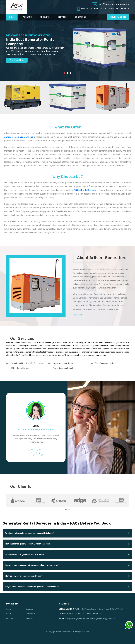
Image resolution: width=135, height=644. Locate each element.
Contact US (31, 614)
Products (45, 17)
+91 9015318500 (90, 9)
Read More (78, 315)
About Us (27, 17)
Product (9, 618)
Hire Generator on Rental (63, 363)
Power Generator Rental (63, 368)
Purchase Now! (17, 60)
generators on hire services (19, 137)
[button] (64, 73)
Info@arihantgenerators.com (110, 4)
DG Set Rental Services (85, 190)
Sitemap (30, 618)
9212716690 (107, 9)
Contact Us (80, 17)
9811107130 (122, 9)
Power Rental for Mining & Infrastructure (27, 363)
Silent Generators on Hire (105, 363)
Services (62, 17)
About (9, 614)
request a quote (118, 17)
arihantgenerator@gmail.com (103, 618)
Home (12, 17)
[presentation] (32, 453)
